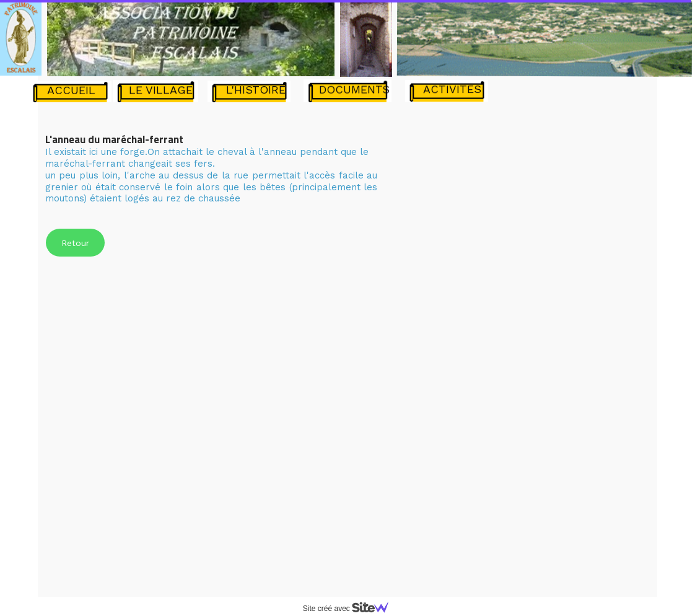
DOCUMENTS (354, 89)
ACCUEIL (71, 90)
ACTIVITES (452, 89)
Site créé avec (351, 609)
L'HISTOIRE (256, 90)
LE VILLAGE (161, 90)
